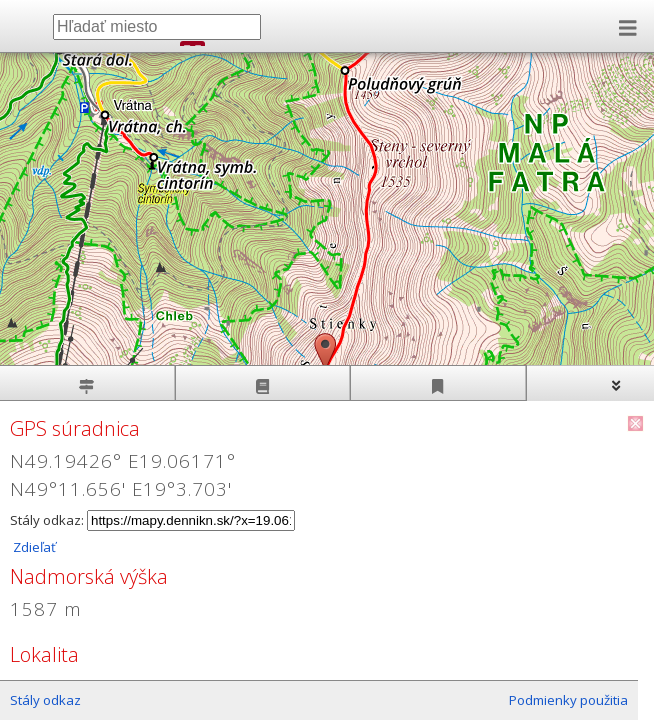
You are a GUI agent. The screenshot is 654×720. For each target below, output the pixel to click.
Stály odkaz (45, 700)
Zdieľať (33, 547)
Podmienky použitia (568, 700)
